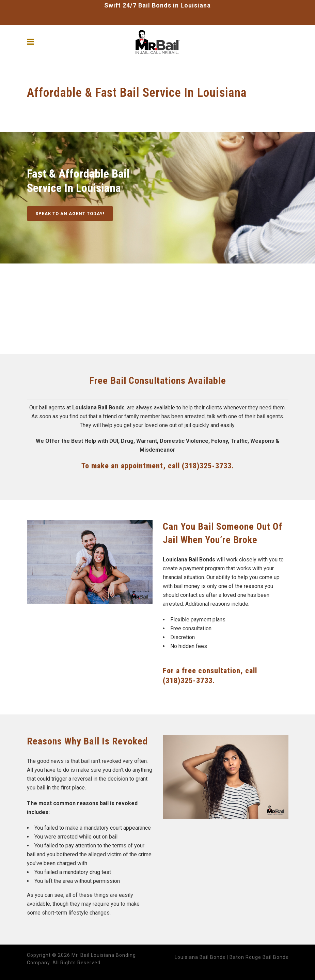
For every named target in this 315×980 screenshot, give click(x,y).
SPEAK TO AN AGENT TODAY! (70, 214)
